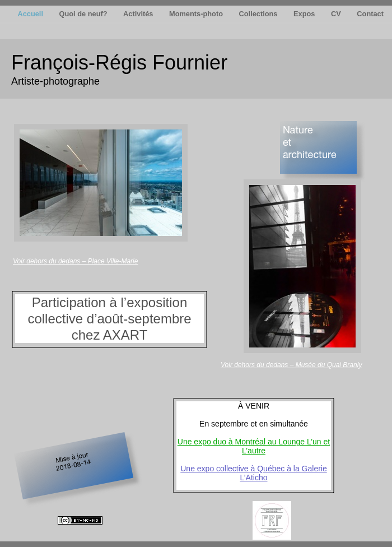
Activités (139, 14)
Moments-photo (197, 14)
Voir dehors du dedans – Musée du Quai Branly (291, 365)
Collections (260, 14)
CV (337, 14)
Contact (370, 14)
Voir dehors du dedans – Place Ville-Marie (75, 261)
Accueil (31, 14)
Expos (305, 14)
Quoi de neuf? (85, 14)
